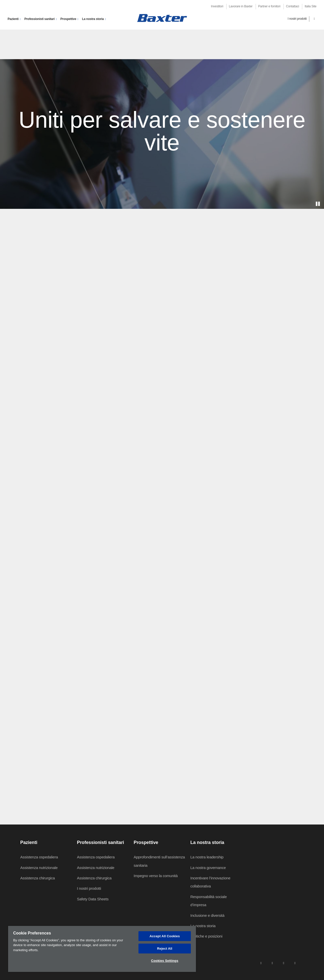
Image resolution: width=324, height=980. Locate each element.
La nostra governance (208, 868)
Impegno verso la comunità (156, 876)
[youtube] (295, 963)
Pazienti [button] (13, 19)
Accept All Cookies (165, 936)
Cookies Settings (165, 961)
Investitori (217, 6)
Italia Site (310, 6)
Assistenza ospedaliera (39, 857)
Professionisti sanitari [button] (39, 19)
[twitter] (283, 963)
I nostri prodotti (297, 19)
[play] (318, 204)
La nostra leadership (207, 857)
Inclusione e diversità (207, 915)
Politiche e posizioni (206, 936)
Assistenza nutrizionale (39, 868)
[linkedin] (261, 963)
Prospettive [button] (68, 19)
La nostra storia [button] (93, 19)
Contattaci (293, 6)
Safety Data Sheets (93, 899)
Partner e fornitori (269, 6)
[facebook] (272, 963)
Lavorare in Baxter (241, 6)
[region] (102, 949)
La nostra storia (203, 926)
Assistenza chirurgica (37, 878)
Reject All (165, 949)
